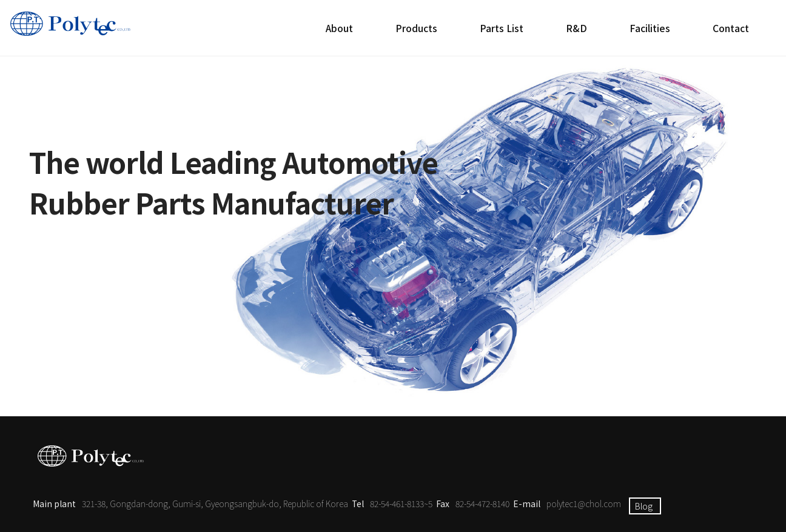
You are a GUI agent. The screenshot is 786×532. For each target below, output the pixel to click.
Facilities (650, 28)
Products (416, 28)
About (339, 28)
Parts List (502, 28)
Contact (731, 28)
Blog (644, 506)
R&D (576, 28)
